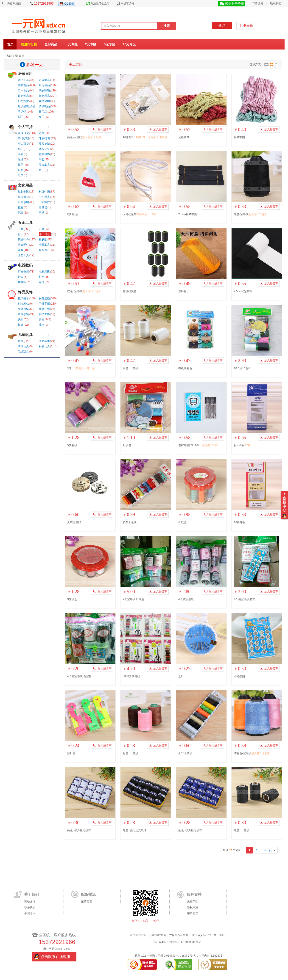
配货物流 (88, 894)
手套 (42, 160)
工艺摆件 (44, 202)
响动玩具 (23, 346)
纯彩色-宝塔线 (252, 753)
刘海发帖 (23, 304)
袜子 (21, 165)
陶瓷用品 (44, 96)
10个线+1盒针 (242, 368)
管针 (81, 368)
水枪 (21, 341)
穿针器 (71, 753)
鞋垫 (21, 170)
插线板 (22, 282)
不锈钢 (22, 112)
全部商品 (51, 44)
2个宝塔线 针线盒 (134, 599)
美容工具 (44, 165)
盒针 (181, 676)
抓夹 (21, 325)
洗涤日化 (23, 133)
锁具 (21, 250)
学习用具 (44, 197)
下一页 (268, 850)
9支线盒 (72, 599)
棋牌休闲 (44, 192)
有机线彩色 (185, 368)
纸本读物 (23, 202)
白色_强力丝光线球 (79, 830)
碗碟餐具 (44, 80)
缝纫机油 (73, 214)
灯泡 (42, 277)
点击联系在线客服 (56, 957)
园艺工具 (23, 255)
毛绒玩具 (23, 352)
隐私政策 (193, 907)
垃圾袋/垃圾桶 (27, 106)
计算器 (43, 207)
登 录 (222, 26)
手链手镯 (44, 304)
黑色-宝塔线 (251, 214)
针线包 (127, 445)
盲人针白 (242, 445)
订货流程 (258, 3)
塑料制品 (23, 85)
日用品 (43, 112)
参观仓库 (30, 913)
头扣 (21, 319)
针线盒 (182, 522)
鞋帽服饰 (44, 154)
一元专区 (71, 44)
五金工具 (25, 223)
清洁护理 (23, 138)
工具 (21, 229)
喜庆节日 (23, 197)
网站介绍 (30, 901)
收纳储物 (44, 101)
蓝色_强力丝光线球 (190, 830)
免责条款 (193, 901)
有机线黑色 (130, 291)
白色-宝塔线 (84, 137)
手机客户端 (128, 3)
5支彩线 (72, 445)
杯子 (21, 149)
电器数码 (25, 265)
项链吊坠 (23, 309)
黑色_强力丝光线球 (135, 830)
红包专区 (23, 192)
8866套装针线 (131, 676)
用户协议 (193, 913)
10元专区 (129, 44)
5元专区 (110, 44)
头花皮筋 (44, 298)
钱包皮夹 (44, 149)
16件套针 (145, 137)
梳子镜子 (23, 298)
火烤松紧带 (140, 214)
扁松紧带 (184, 137)
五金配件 (23, 245)
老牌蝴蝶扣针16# (199, 445)
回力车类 (44, 341)
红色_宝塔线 (85, 291)
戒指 (42, 325)
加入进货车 (102, 129)
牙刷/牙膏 (45, 138)
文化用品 (25, 185)
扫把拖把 (23, 101)
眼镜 (21, 160)
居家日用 (25, 74)
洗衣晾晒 (44, 91)
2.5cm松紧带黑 (188, 214)
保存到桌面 (14, 3)
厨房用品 (44, 85)
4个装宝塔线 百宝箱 (79, 676)
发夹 (42, 319)
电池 (42, 282)
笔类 (21, 213)
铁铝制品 (23, 96)
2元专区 (91, 44)
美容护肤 (44, 144)
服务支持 (194, 894)
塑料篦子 (184, 291)
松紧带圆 (239, 137)
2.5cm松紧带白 (243, 291)
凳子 (42, 117)
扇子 (42, 170)
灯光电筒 (23, 272)
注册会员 (246, 26)
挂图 (21, 207)
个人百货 (25, 127)
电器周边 (44, 272)
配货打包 (87, 901)
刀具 (42, 229)
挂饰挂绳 (44, 309)
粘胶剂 (43, 239)
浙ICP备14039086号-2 (187, 942)
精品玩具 (44, 346)
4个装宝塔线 (186, 599)
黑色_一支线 (242, 830)
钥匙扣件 (23, 239)
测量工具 (44, 245)
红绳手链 (23, 314)
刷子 (21, 117)
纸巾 (21, 175)
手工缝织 (45, 234)
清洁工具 (23, 80)
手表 (21, 154)
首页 (10, 44)
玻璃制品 (44, 106)
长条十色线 (130, 522)
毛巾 (42, 133)
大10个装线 (185, 753)
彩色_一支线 (130, 753)
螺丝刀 (43, 250)
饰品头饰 (25, 292)
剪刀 (21, 234)
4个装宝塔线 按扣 (245, 599)
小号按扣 (239, 676)
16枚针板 (239, 522)
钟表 (21, 277)
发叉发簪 (44, 314)
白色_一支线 (130, 368)
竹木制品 (23, 91)
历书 (42, 213)
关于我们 (31, 894)
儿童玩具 (25, 335)
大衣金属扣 (74, 522)
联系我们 (276, 3)
